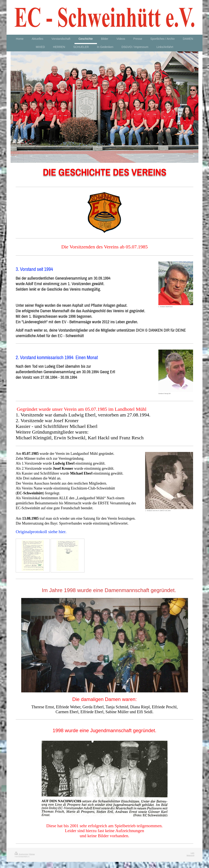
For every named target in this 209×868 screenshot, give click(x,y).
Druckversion (22, 854)
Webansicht (190, 855)
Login (192, 853)
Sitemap (32, 854)
